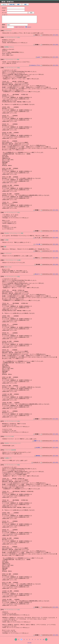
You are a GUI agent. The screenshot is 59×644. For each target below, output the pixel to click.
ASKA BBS (29, 643)
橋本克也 (38, 456)
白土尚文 (38, 448)
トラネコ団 (38, 244)
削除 (57, 35)
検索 (18, 4)
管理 (25, 4)
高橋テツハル (37, 441)
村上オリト (38, 274)
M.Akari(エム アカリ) (35, 65)
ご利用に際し (12, 4)
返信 (54, 35)
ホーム (4, 4)
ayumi (39, 57)
